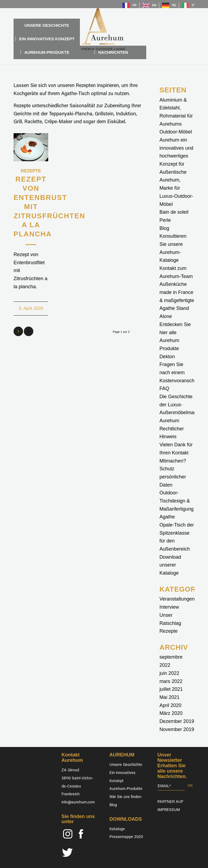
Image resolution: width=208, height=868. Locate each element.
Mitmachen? (173, 461)
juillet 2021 (171, 689)
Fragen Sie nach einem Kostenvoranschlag (180, 372)
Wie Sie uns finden (125, 797)
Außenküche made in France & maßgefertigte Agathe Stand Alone (177, 300)
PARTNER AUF (170, 802)
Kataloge (117, 829)
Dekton (167, 357)
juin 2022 (169, 673)
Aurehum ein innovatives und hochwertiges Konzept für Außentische (176, 156)
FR (134, 5)
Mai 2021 (170, 697)
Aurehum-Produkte (126, 789)
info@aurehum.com (78, 802)
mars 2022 (171, 681)
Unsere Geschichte (126, 765)
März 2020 (171, 713)
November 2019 (177, 729)
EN (154, 5)
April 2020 (170, 705)
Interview (169, 607)
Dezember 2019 (177, 721)
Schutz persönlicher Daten (173, 477)
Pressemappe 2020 (126, 837)
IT (193, 5)
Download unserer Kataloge (170, 565)
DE (174, 5)
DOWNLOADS (126, 819)
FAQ (164, 388)
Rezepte (31, 171)
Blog (164, 228)
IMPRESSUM (169, 810)
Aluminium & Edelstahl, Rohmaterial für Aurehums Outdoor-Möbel (176, 116)
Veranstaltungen (177, 599)
